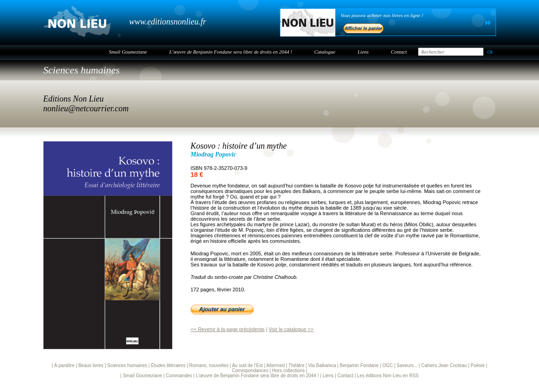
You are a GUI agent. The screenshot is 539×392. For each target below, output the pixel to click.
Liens (363, 52)
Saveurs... (407, 365)
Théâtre (297, 365)
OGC (388, 365)
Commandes (179, 376)
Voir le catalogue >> (291, 329)
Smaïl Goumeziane (128, 52)
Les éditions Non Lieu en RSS (388, 376)
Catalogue (325, 52)
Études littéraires (168, 365)
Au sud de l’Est (247, 365)
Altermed (276, 365)
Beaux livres (91, 365)
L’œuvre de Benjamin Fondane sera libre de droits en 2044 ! (230, 52)
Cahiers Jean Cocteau (444, 365)
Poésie (478, 365)
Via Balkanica (322, 365)
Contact (399, 52)
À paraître (64, 365)
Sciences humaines (82, 70)
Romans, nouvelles (209, 365)
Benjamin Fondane (359, 365)
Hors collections (288, 371)
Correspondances (250, 371)
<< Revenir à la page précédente (228, 329)
